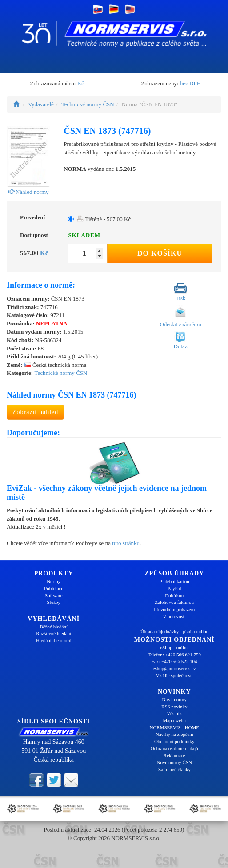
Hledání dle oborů (54, 640)
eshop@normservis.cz (174, 668)
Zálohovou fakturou (174, 602)
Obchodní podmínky (174, 741)
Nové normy (174, 699)
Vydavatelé (41, 104)
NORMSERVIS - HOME (174, 727)
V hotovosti (174, 616)
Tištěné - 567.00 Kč (104, 219)
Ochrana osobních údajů (174, 748)
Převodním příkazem (174, 609)
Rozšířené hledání (54, 633)
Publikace (54, 588)
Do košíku (160, 253)
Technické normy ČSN (88, 104)
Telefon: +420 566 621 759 (174, 655)
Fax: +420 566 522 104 (174, 661)
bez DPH (190, 83)
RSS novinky (174, 707)
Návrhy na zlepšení (174, 734)
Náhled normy (29, 192)
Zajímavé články (174, 769)
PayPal (174, 588)
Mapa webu (174, 720)
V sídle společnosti (174, 675)
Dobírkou (174, 595)
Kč (81, 83)
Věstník (174, 713)
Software (54, 595)
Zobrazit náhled (35, 412)
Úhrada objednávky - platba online (174, 631)
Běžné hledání (54, 627)
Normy (54, 581)
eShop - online (174, 647)
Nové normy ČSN (174, 762)
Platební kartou (174, 581)
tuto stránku (126, 543)
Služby (54, 602)
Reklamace (174, 755)
